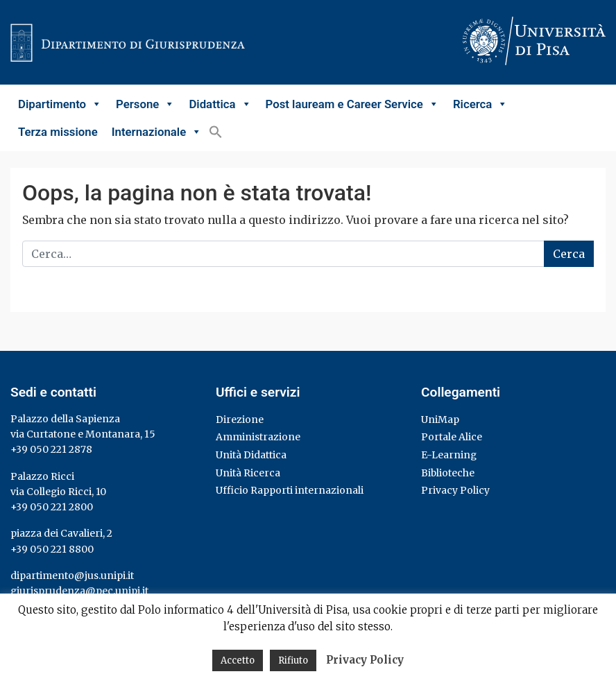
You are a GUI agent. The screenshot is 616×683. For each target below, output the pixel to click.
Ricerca (480, 104)
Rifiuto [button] (293, 660)
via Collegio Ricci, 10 (58, 492)
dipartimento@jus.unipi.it (72, 576)
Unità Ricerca (248, 473)
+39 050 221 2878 (51, 449)
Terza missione (58, 132)
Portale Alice (452, 437)
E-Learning (449, 455)
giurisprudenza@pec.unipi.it (79, 591)
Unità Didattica (251, 455)
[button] (216, 132)
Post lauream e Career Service (352, 104)
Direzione (240, 420)
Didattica (220, 104)
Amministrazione (258, 437)
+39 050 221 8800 (52, 549)
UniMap (440, 420)
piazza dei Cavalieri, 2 (61, 533)
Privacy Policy (455, 490)
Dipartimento (60, 104)
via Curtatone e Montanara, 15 (83, 434)
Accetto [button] (238, 660)
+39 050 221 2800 (52, 507)
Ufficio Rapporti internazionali (290, 490)
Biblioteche (448, 473)
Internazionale (157, 132)
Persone (145, 104)
